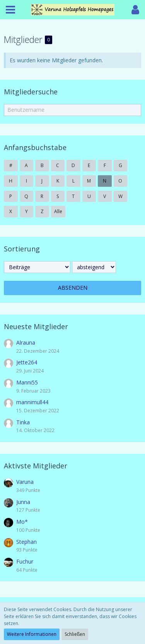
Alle (58, 211)
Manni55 (27, 382)
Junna (23, 502)
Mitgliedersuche (31, 92)
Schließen (75, 634)
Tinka (23, 422)
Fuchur (25, 561)
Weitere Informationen (32, 634)
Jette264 (27, 362)
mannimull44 (32, 402)
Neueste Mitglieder (36, 326)
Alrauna (26, 342)
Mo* (22, 522)
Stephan (26, 542)
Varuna (25, 482)
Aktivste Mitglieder (36, 466)
